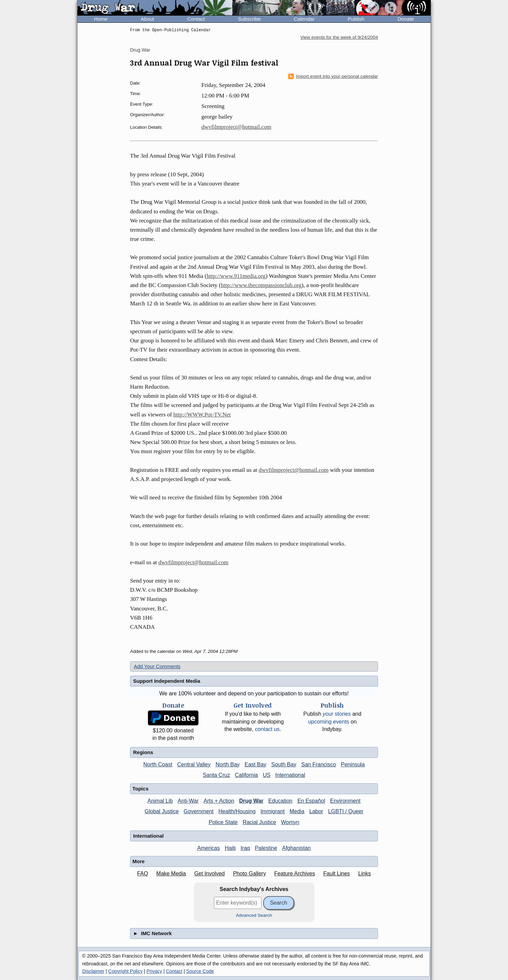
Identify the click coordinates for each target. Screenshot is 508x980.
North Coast (158, 764)
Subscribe (249, 19)
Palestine (266, 848)
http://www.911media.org (236, 276)
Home (101, 19)
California (247, 775)
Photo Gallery (249, 874)
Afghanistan (297, 848)
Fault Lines (337, 874)
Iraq (245, 848)
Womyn (290, 822)
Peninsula (353, 764)
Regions (143, 752)
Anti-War (188, 801)
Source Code (200, 971)
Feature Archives (295, 874)
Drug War (140, 50)
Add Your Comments (157, 666)
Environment (345, 801)
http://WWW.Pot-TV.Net (202, 415)
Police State (223, 822)
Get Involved (210, 874)
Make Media (171, 874)
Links (365, 874)
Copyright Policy (125, 971)
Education (280, 801)
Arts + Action (219, 801)
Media (297, 811)
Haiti (230, 848)
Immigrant (273, 811)
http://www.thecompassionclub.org (261, 285)
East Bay (255, 764)
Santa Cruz (216, 775)
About (148, 19)
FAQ (143, 874)
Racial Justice (259, 822)
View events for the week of (339, 37)
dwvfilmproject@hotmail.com (236, 127)
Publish (356, 19)
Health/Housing (237, 811)
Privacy (154, 971)
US (267, 775)
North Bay (228, 764)
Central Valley (194, 764)
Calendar (304, 19)
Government (199, 811)
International (290, 775)
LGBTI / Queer (346, 811)
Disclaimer (93, 971)
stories (337, 714)
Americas (209, 848)
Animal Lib (160, 801)
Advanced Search (254, 915)
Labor (316, 811)
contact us (267, 729)
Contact (196, 19)
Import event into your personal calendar (333, 76)
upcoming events (329, 722)
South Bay (284, 764)
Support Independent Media (167, 681)
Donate (406, 19)
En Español (311, 801)
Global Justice (162, 811)
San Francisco (319, 764)
